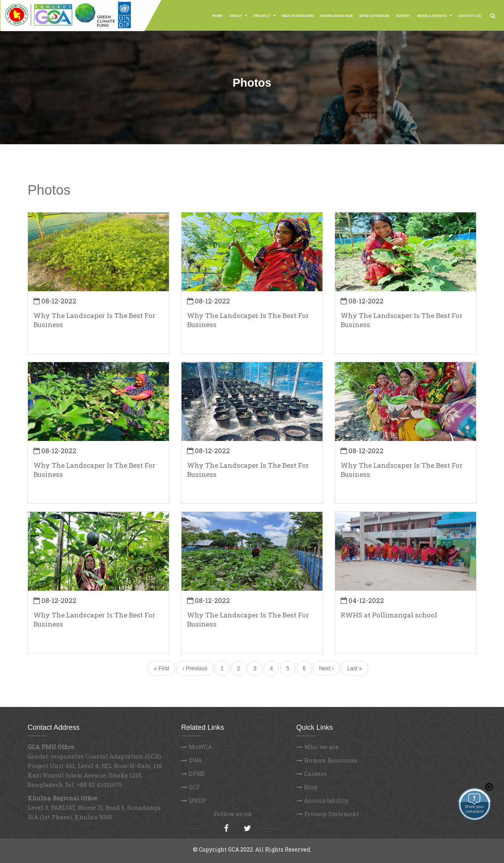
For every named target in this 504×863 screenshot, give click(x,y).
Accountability (322, 800)
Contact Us (470, 16)
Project (262, 16)
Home (218, 16)
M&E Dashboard (298, 16)
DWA (192, 760)
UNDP (194, 800)
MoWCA (197, 747)
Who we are (318, 747)
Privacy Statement (328, 814)
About (236, 16)
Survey (403, 16)
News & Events (433, 16)
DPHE (193, 774)
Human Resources (327, 760)
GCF (191, 787)
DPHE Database (374, 16)
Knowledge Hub (337, 16)
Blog (307, 787)
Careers (311, 774)
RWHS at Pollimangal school (389, 615)
